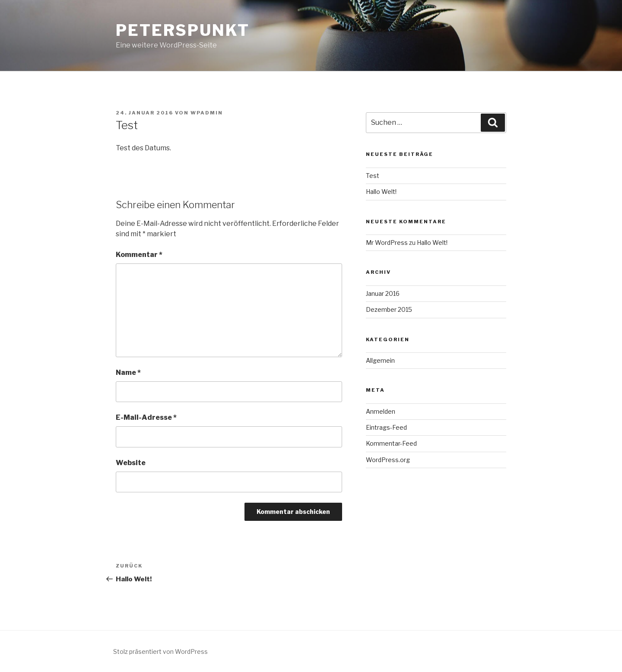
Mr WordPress (387, 242)
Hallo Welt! (381, 192)
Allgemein (380, 360)
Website (131, 463)
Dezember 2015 (389, 309)
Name (128, 372)
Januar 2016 (383, 293)
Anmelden (381, 411)
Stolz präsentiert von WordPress (160, 651)
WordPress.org (388, 460)
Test (373, 176)
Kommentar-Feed (391, 443)
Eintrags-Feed (386, 427)
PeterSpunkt (183, 30)
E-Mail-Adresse (146, 417)
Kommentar (139, 255)
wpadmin (207, 113)
